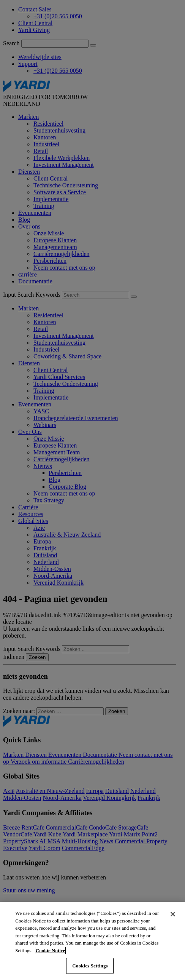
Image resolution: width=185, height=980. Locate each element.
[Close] (173, 914)
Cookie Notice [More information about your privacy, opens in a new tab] (51, 950)
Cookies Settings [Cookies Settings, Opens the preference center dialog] (90, 966)
